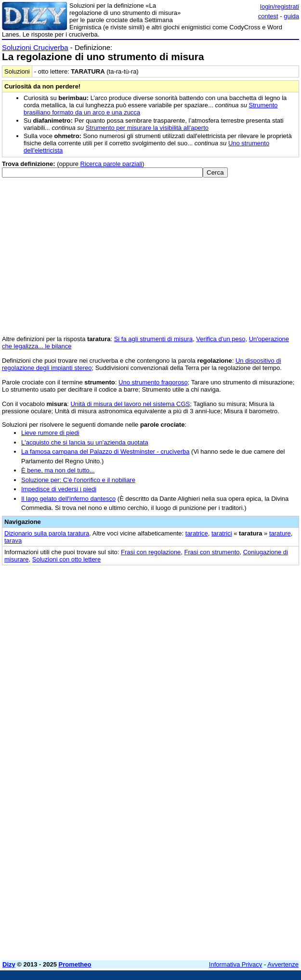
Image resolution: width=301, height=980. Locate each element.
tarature (280, 533)
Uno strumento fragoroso (153, 382)
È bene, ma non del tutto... (58, 470)
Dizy (9, 964)
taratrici (222, 533)
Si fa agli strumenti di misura (153, 339)
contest (268, 16)
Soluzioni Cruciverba (35, 47)
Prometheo (75, 964)
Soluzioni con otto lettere (66, 559)
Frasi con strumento (212, 552)
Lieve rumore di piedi (50, 433)
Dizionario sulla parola (47, 533)
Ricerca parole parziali (111, 164)
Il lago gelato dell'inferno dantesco (68, 499)
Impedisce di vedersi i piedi (59, 489)
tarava (13, 541)
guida (291, 16)
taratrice (197, 533)
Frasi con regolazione (151, 552)
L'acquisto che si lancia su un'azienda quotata (85, 442)
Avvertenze (283, 964)
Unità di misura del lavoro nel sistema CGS (130, 404)
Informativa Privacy (236, 964)
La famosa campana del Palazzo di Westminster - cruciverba (105, 452)
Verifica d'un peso (221, 339)
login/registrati (280, 6)
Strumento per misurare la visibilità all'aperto (147, 128)
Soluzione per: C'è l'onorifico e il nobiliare (78, 480)
